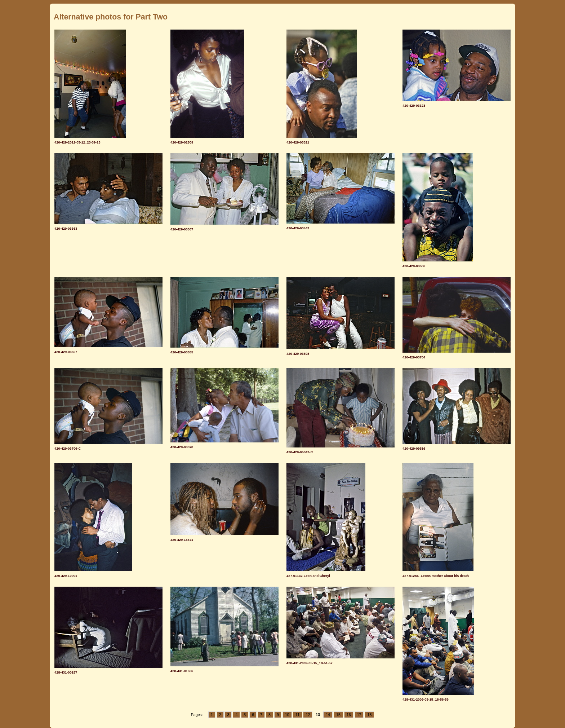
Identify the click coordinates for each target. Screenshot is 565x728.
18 (369, 715)
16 (349, 715)
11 (298, 715)
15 (338, 715)
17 (359, 715)
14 (328, 715)
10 (287, 715)
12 (308, 715)
